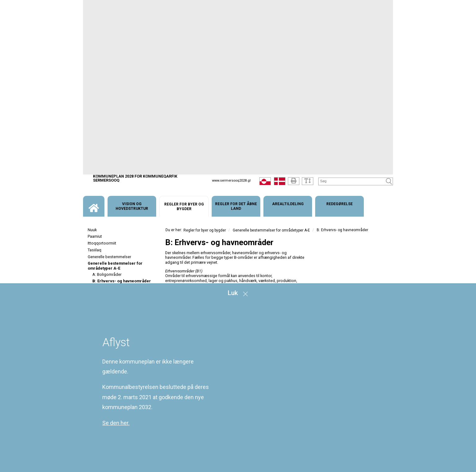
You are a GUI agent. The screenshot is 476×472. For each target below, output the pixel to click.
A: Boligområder (107, 274)
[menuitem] (94, 206)
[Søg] (352, 181)
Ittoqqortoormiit (102, 243)
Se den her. (116, 423)
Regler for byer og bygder (205, 230)
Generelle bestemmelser (109, 257)
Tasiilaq (95, 250)
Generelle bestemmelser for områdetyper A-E (115, 266)
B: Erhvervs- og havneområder (122, 281)
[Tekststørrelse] (308, 181)
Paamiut (95, 236)
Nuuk (92, 230)
